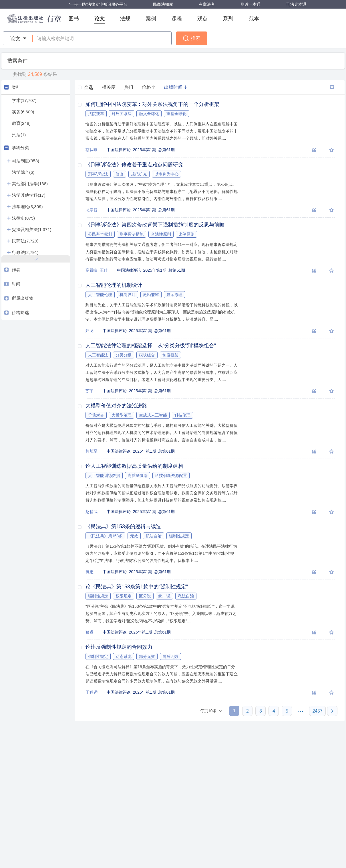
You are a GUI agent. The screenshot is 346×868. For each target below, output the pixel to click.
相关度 (109, 87)
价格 (149, 87)
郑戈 (90, 331)
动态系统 (124, 656)
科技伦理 (182, 415)
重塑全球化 (176, 114)
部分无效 (147, 656)
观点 (202, 19)
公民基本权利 (100, 234)
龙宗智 (92, 210)
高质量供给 (138, 476)
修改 (120, 174)
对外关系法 (122, 114)
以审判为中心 (166, 174)
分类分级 (124, 355)
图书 (74, 19)
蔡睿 (90, 632)
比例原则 (186, 234)
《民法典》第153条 (105, 536)
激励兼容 (151, 295)
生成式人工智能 (153, 415)
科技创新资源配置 (171, 476)
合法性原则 (161, 234)
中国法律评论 (120, 150)
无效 (134, 536)
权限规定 (124, 596)
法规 (125, 19)
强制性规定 (179, 536)
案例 (151, 19)
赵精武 (92, 512)
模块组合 (147, 355)
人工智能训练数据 (104, 476)
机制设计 (128, 295)
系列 (228, 19)
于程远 (92, 692)
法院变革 (96, 114)
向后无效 (170, 656)
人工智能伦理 (100, 295)
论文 (100, 19)
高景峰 (92, 270)
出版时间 (176, 87)
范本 (254, 19)
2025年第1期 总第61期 (154, 150)
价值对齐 (96, 415)
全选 (85, 87)
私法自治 (154, 536)
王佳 (104, 270)
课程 (177, 19)
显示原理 (174, 295)
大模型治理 (122, 415)
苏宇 (90, 391)
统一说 (164, 596)
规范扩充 (139, 174)
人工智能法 (98, 355)
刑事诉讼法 (98, 174)
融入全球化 (149, 114)
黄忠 (90, 572)
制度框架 (170, 355)
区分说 (145, 596)
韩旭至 (92, 451)
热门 (129, 87)
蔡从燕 (92, 150)
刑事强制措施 (132, 234)
